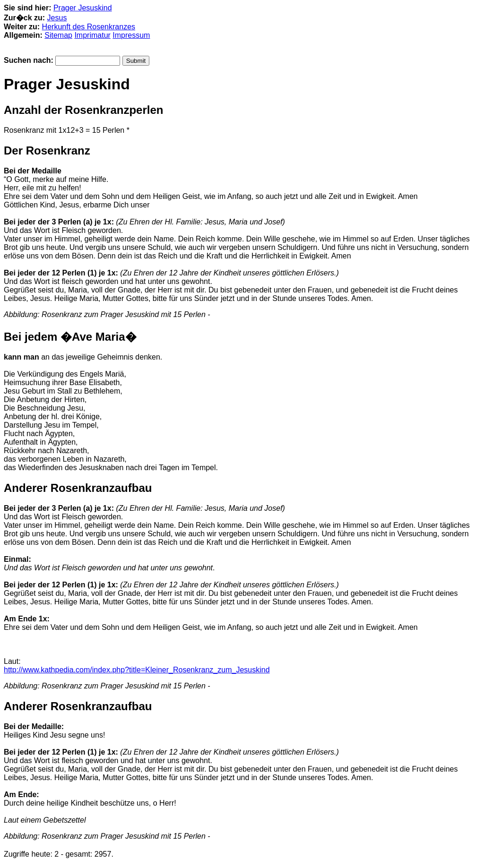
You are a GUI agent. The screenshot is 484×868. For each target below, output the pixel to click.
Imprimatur (92, 35)
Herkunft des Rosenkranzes (89, 27)
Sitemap (58, 35)
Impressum (131, 35)
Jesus (57, 18)
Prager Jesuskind (83, 8)
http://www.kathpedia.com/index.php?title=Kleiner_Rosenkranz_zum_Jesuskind (137, 670)
